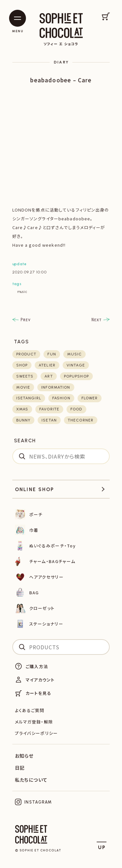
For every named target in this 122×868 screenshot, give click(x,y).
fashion (61, 398)
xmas (22, 409)
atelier (47, 365)
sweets (25, 376)
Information (56, 387)
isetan (49, 420)
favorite (49, 409)
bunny (24, 420)
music (22, 292)
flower (90, 398)
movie (23, 387)
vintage (76, 365)
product (26, 354)
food (76, 409)
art (49, 376)
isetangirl (29, 398)
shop (22, 365)
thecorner (81, 420)
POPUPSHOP (76, 376)
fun (52, 354)
